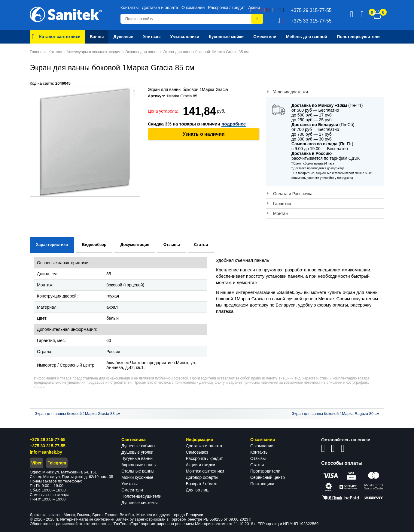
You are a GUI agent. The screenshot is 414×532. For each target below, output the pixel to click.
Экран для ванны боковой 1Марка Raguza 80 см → (338, 414)
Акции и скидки (201, 465)
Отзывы (258, 458)
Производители (265, 471)
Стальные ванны (138, 471)
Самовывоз (197, 452)
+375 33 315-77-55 (48, 446)
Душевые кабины (138, 446)
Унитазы (129, 484)
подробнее (234, 124)
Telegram (57, 463)
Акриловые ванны (139, 465)
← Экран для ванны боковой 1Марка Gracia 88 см (75, 414)
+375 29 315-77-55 (48, 440)
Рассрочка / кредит (226, 8)
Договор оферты (202, 477)
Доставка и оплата (160, 8)
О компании (193, 8)
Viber (37, 463)
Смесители (132, 490)
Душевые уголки (137, 452)
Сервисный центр (268, 477)
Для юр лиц (197, 490)
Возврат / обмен (202, 484)
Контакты (129, 8)
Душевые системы (140, 503)
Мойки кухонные (137, 477)
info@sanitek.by (46, 452)
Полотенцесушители (141, 496)
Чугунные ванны (137, 458)
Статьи (257, 465)
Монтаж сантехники (205, 471)
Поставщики (262, 484)
